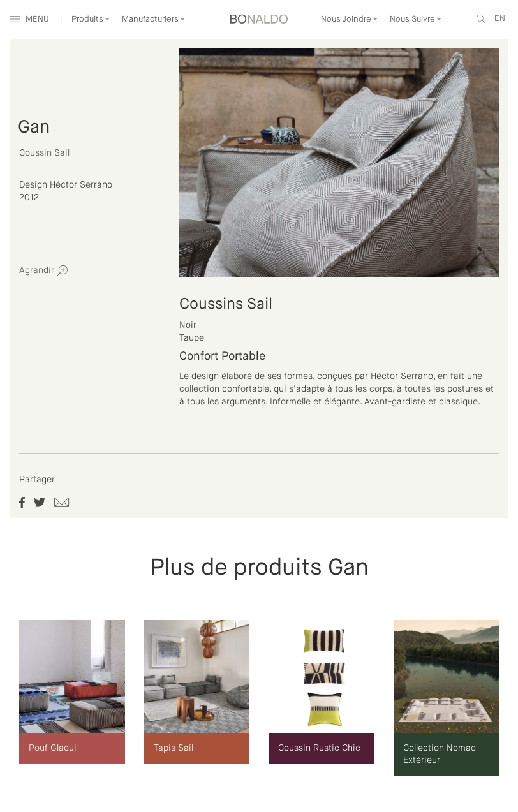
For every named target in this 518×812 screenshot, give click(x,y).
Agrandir (43, 271)
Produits (91, 19)
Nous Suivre (416, 19)
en (500, 19)
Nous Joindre (349, 19)
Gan (34, 128)
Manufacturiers (153, 19)
